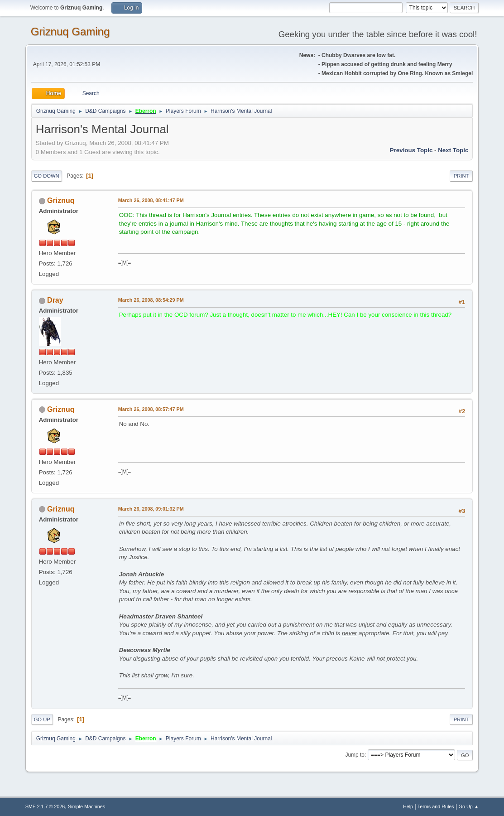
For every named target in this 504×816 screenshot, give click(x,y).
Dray (55, 300)
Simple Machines (86, 806)
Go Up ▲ (469, 806)
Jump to (355, 755)
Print (461, 176)
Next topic (453, 150)
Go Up (42, 719)
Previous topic (411, 150)
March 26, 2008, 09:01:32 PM (151, 509)
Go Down (47, 176)
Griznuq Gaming (70, 31)
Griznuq (61, 200)
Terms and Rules (436, 806)
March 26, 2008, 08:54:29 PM (151, 300)
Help (408, 806)
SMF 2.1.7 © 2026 (45, 806)
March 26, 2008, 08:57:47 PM (151, 409)
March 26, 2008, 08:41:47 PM (151, 200)
